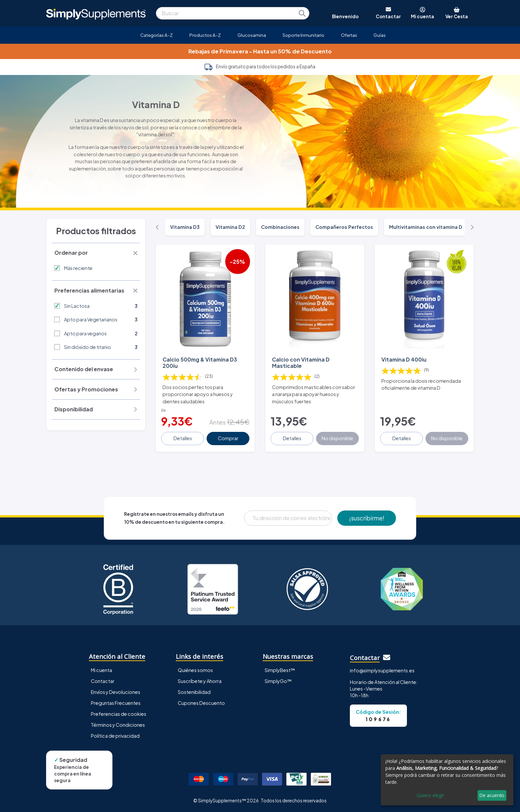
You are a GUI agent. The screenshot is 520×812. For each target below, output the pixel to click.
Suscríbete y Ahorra (200, 681)
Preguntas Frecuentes (116, 703)
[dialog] (447, 780)
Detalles (183, 438)
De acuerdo (492, 795)
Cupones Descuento (201, 703)
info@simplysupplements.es (382, 670)
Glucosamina (252, 35)
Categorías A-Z (157, 35)
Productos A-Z (205, 35)
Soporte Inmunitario (303, 35)
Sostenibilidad (194, 692)
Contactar (103, 681)
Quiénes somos (195, 670)
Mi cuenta (101, 670)
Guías (380, 35)
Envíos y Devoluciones (116, 692)
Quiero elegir (430, 795)
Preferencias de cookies (119, 714)
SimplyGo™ (278, 681)
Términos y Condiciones (118, 725)
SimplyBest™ (280, 670)
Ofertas (349, 35)
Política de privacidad (115, 736)
